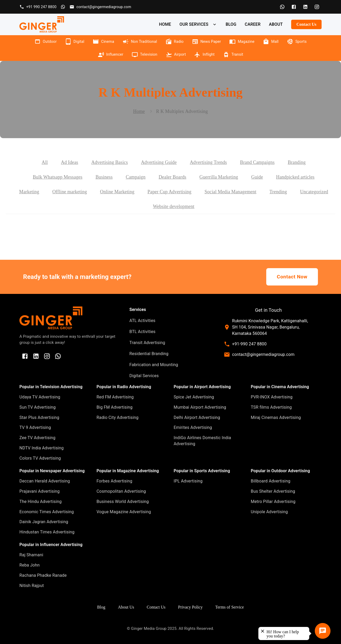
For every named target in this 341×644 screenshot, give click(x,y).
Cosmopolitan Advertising (121, 491)
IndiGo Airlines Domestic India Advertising (202, 441)
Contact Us (306, 24)
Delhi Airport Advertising (197, 417)
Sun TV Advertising (38, 407)
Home (139, 111)
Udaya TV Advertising (40, 397)
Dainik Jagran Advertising (44, 522)
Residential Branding (149, 354)
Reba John (30, 565)
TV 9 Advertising (35, 427)
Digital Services (144, 376)
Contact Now (292, 277)
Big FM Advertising (114, 407)
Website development (174, 206)
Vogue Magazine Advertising (124, 512)
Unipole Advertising (269, 512)
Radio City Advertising (118, 417)
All (45, 162)
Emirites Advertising (193, 427)
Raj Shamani (31, 555)
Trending (278, 192)
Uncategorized (314, 192)
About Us (126, 607)
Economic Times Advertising (47, 512)
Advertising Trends (208, 162)
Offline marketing (70, 192)
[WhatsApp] (282, 7)
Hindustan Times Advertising (47, 532)
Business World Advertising (123, 502)
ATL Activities (142, 321)
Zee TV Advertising (37, 438)
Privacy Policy (190, 607)
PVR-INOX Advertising (272, 397)
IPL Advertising (188, 481)
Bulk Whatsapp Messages (58, 177)
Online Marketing (117, 192)
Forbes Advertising (114, 481)
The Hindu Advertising (41, 502)
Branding (297, 162)
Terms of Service (230, 607)
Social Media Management (231, 192)
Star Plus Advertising (39, 417)
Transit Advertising (147, 343)
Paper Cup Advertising (169, 192)
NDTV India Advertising (42, 448)
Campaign (135, 177)
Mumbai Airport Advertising (200, 407)
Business (104, 177)
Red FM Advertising (115, 397)
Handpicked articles (295, 177)
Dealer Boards (173, 177)
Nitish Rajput (32, 586)
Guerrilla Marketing (219, 177)
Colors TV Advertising (40, 458)
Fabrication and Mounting (154, 365)
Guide (257, 177)
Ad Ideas (70, 162)
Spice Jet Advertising (194, 397)
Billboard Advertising (271, 481)
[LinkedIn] (305, 7)
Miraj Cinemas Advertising (276, 417)
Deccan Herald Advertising (45, 481)
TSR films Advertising (271, 407)
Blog (101, 607)
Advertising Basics (110, 162)
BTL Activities (142, 332)
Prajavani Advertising (39, 491)
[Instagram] (317, 7)
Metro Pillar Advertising (273, 502)
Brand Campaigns (257, 162)
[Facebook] (294, 7)
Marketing (29, 192)
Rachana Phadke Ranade (43, 575)
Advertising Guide (159, 162)
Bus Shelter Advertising (273, 491)
